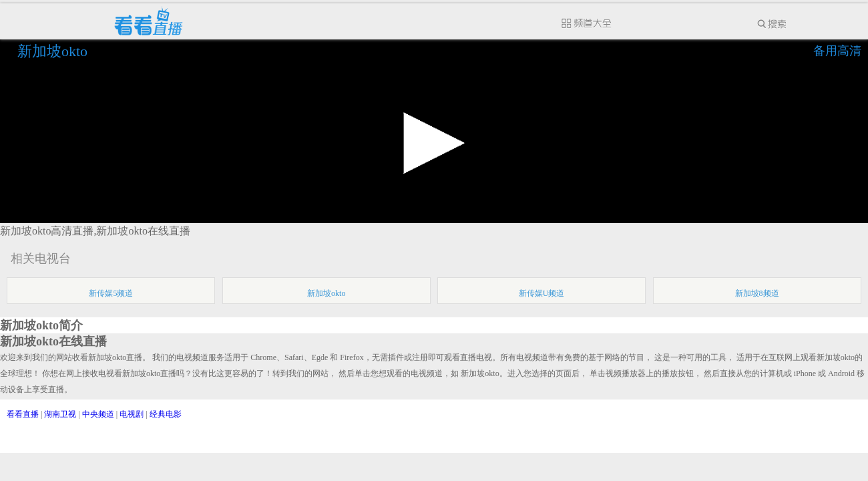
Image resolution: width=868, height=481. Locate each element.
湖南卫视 (60, 414)
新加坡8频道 (757, 293)
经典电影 (166, 414)
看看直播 (23, 414)
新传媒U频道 (542, 293)
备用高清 (837, 51)
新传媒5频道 (111, 293)
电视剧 (132, 414)
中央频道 (98, 414)
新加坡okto (54, 51)
